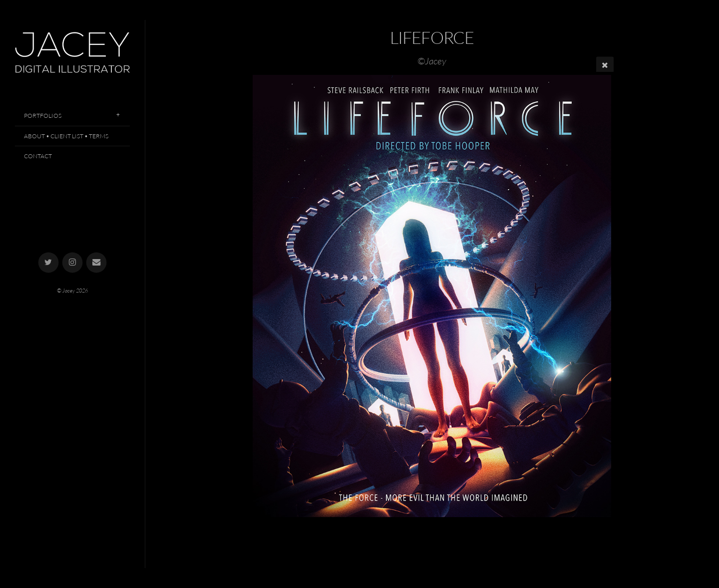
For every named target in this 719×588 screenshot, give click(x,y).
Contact (38, 156)
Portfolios (43, 116)
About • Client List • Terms (66, 136)
